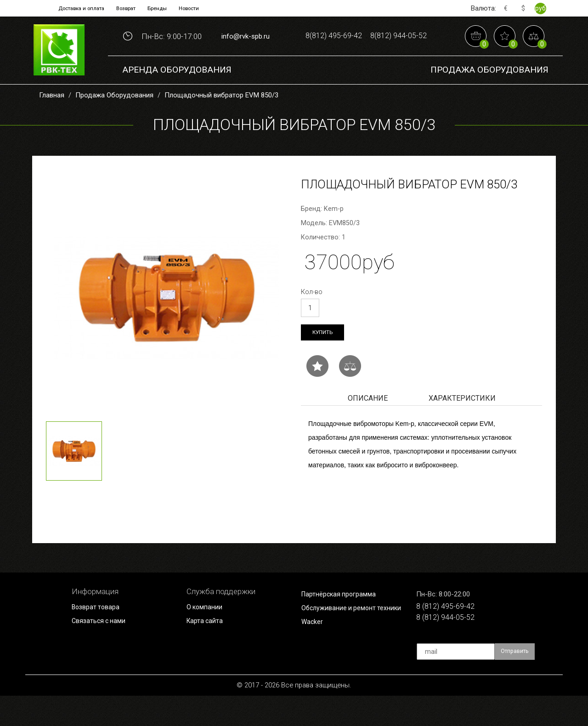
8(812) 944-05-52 (366, 64)
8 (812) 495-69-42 (452, 637)
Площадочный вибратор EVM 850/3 (221, 122)
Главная (52, 122)
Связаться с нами (103, 651)
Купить (325, 360)
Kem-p (334, 235)
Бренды (164, 8)
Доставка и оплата (70, 8)
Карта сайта (208, 651)
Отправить (519, 682)
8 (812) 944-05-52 (452, 650)
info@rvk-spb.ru (246, 50)
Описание (368, 427)
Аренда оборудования (177, 96)
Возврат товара (100, 636)
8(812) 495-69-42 (366, 35)
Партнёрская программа (345, 623)
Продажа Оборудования (489, 96)
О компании (208, 636)
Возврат (125, 8)
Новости (204, 8)
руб (540, 8)
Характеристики (462, 427)
